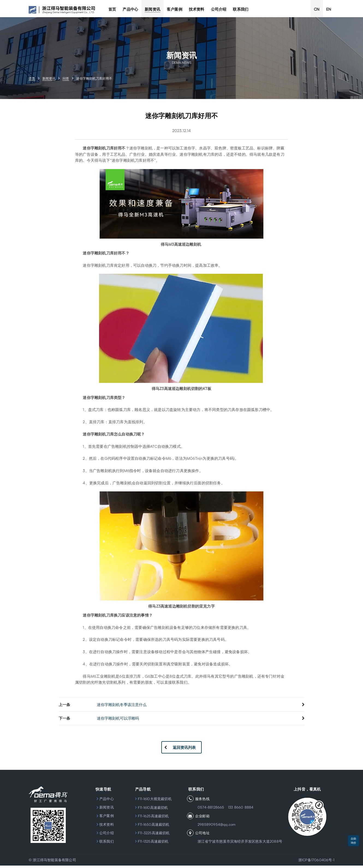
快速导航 (102, 792)
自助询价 (353, 841)
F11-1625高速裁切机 (153, 818)
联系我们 (104, 844)
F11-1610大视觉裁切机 (155, 801)
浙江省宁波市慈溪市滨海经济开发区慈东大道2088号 (237, 844)
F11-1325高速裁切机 (153, 844)
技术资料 (104, 827)
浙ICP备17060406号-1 (316, 862)
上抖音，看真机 (307, 792)
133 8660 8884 (237, 810)
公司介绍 (104, 835)
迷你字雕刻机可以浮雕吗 (118, 721)
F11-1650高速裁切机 (154, 827)
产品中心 (104, 801)
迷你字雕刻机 (94, 618)
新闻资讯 (104, 810)
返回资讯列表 (184, 750)
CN (317, 9)
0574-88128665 (209, 810)
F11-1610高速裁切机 (153, 810)
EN (329, 9)
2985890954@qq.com (214, 827)
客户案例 (104, 818)
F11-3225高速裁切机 (154, 835)
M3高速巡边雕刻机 (185, 247)
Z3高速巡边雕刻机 (172, 609)
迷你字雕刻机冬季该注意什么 (122, 707)
